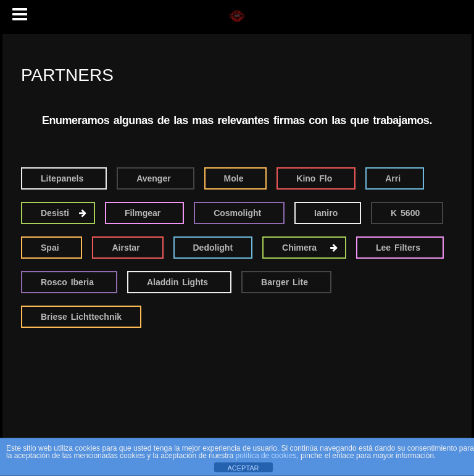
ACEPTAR (243, 468)
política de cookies (266, 456)
